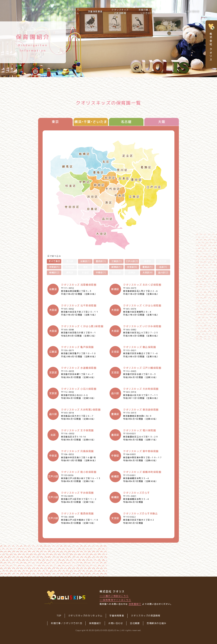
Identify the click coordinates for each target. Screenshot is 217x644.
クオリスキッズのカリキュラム (70, 11)
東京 (55, 122)
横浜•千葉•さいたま (91, 122)
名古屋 (126, 122)
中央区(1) (54, 267)
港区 (85, 267)
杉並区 (86, 272)
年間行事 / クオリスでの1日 (147, 11)
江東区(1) (117, 261)
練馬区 (70, 272)
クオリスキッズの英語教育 (120, 11)
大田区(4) (147, 272)
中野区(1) (101, 272)
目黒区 (132, 272)
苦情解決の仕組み (156, 623)
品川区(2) (163, 272)
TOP (51, 11)
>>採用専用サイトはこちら (115, 600)
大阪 (162, 122)
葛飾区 (148, 261)
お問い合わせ (192, 11)
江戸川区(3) (132, 261)
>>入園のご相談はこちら (114, 596)
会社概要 (135, 623)
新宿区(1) (117, 267)
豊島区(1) (147, 267)
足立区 (163, 261)
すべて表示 (54, 261)
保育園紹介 (135, 604)
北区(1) (163, 267)
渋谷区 (101, 267)
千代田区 (70, 267)
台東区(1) (85, 261)
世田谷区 (117, 272)
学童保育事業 (95, 11)
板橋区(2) (54, 272)
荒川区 (70, 261)
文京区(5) (132, 267)
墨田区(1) (101, 261)
